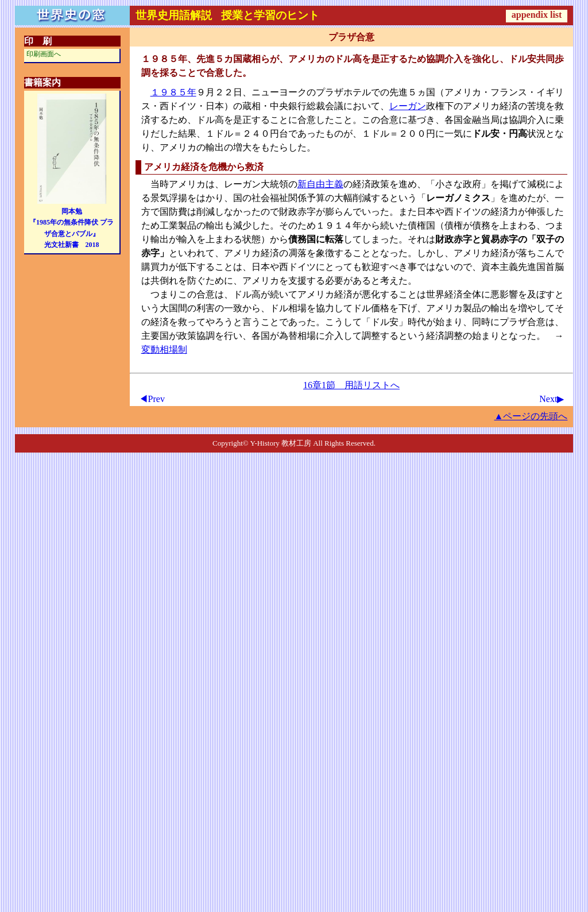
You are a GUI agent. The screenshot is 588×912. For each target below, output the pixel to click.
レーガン (408, 106)
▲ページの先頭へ (531, 416)
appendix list (537, 15)
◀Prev (152, 399)
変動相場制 (164, 349)
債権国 (421, 225)
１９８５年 (173, 92)
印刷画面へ (44, 54)
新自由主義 (320, 184)
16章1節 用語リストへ (351, 385)
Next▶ (552, 399)
